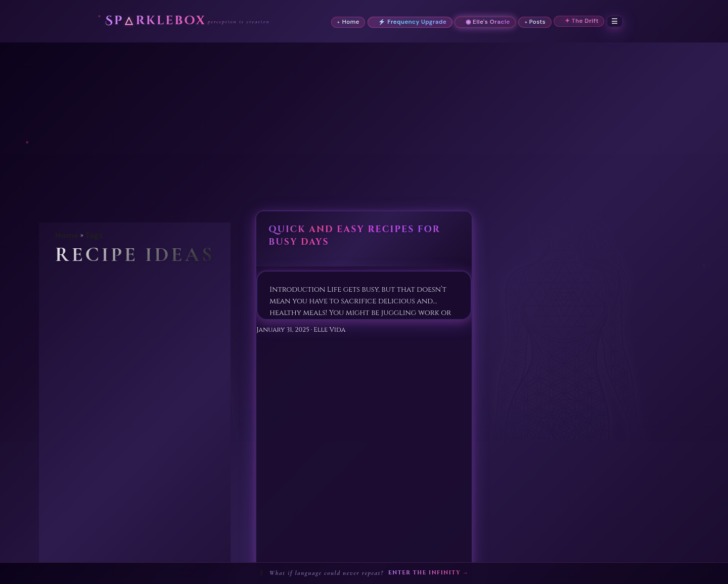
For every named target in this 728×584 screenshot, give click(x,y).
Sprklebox (156, 21)
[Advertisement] (364, 118)
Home (67, 235)
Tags (94, 235)
